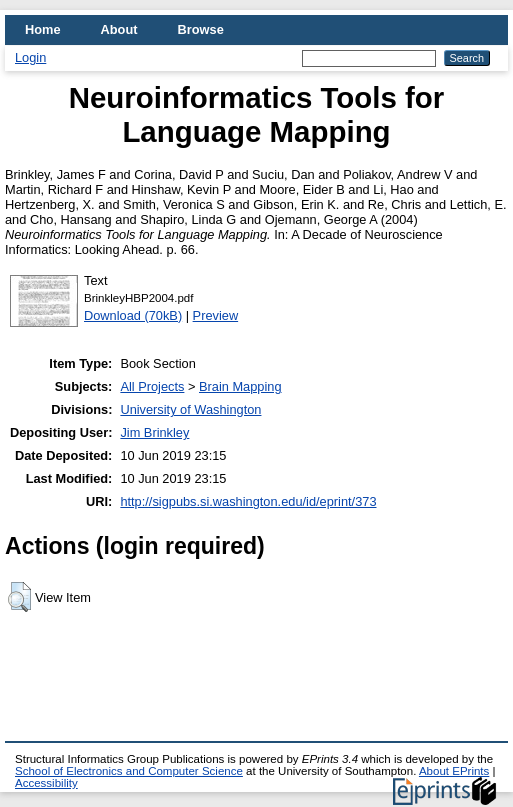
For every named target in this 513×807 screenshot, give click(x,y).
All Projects (152, 386)
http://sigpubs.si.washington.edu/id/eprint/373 (248, 501)
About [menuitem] (119, 29)
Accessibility (46, 783)
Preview (216, 315)
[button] (19, 597)
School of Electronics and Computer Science (129, 771)
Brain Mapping (240, 386)
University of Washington (190, 409)
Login (30, 57)
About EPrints (454, 771)
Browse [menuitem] (201, 29)
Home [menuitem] (43, 29)
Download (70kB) (133, 315)
